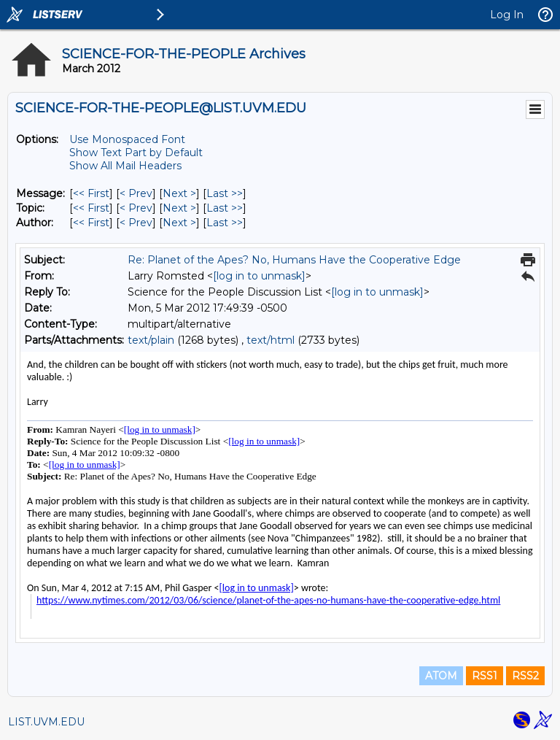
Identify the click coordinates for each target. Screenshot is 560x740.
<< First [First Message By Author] (91, 223)
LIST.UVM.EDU (46, 722)
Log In (507, 15)
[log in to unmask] (259, 276)
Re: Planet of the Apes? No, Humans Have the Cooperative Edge (294, 260)
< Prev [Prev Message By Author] (136, 223)
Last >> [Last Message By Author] (225, 223)
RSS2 (525, 676)
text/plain (151, 340)
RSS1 (485, 676)
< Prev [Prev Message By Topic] (136, 208)
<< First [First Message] (91, 193)
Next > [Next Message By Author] (179, 223)
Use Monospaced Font (127, 139)
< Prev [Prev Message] (136, 193)
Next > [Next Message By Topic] (179, 208)
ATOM (441, 676)
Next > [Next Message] (179, 193)
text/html (271, 340)
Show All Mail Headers (125, 166)
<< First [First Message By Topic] (91, 208)
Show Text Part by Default (136, 153)
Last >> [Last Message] (225, 193)
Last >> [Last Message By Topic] (225, 208)
